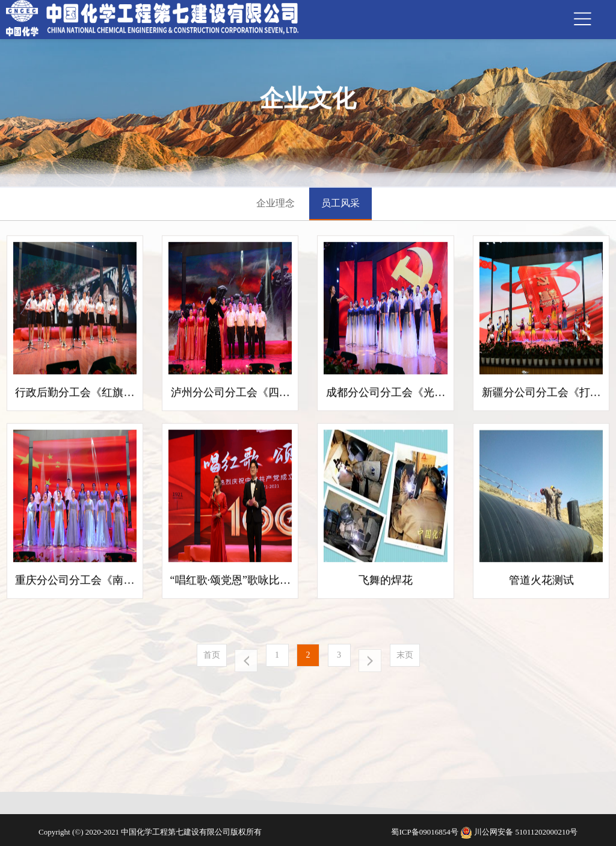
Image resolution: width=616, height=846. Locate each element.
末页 (405, 655)
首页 (212, 655)
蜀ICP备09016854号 (425, 832)
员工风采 (340, 203)
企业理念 (276, 203)
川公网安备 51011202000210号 (526, 832)
